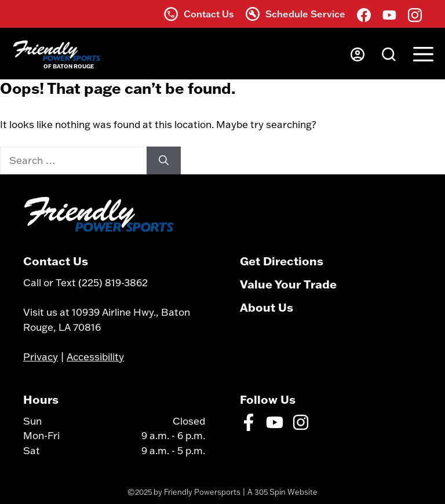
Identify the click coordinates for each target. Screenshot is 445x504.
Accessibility (95, 357)
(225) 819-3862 (113, 282)
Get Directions (282, 261)
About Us (267, 307)
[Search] (164, 160)
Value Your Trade (288, 284)
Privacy (41, 357)
